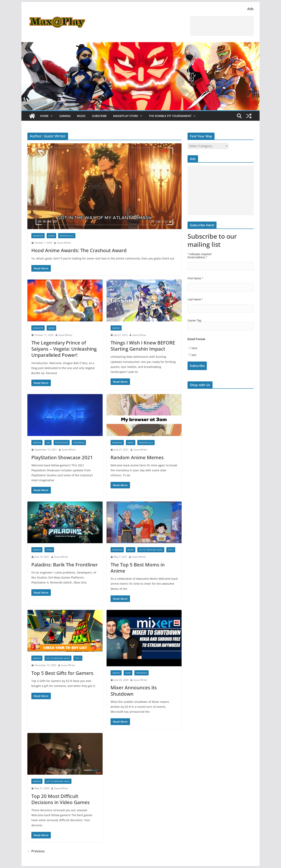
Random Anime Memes (137, 457)
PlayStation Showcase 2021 (62, 457)
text (194, 355)
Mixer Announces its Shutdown (134, 691)
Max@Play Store (126, 116)
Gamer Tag (194, 320)
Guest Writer (64, 243)
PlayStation (62, 443)
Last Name (195, 299)
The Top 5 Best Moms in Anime (138, 568)
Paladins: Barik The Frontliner (65, 565)
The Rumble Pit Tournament (170, 116)
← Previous (36, 851)
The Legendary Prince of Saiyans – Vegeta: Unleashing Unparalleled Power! (64, 349)
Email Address (197, 257)
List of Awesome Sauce (151, 550)
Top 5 (171, 550)
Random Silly (67, 236)
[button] (51, 116)
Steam (49, 550)
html (194, 348)
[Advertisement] (222, 26)
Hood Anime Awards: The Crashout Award (79, 250)
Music (81, 116)
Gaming (65, 116)
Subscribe (99, 116)
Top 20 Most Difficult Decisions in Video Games (61, 799)
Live (48, 443)
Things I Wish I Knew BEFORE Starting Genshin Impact (143, 346)
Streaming (79, 443)
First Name (195, 278)
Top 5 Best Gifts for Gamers (62, 673)
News (128, 673)
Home (44, 116)
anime (51, 236)
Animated (38, 236)
